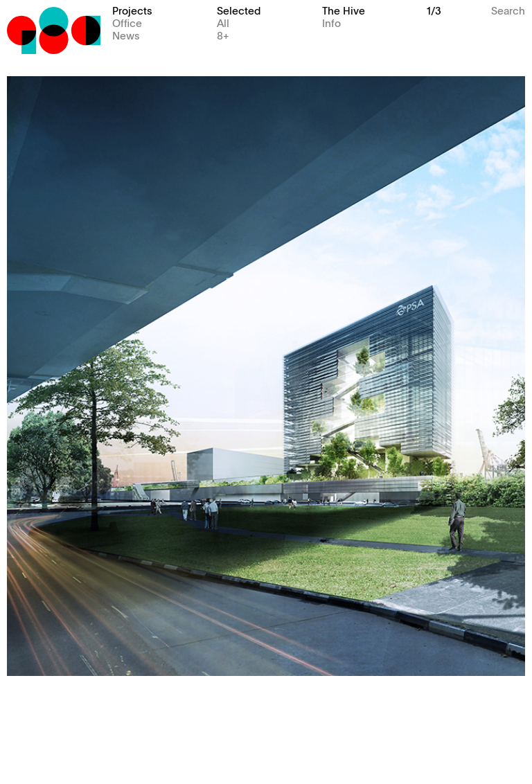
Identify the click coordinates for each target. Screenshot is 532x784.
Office (127, 23)
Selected (239, 10)
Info (331, 23)
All (223, 23)
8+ (223, 35)
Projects (132, 10)
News (126, 35)
